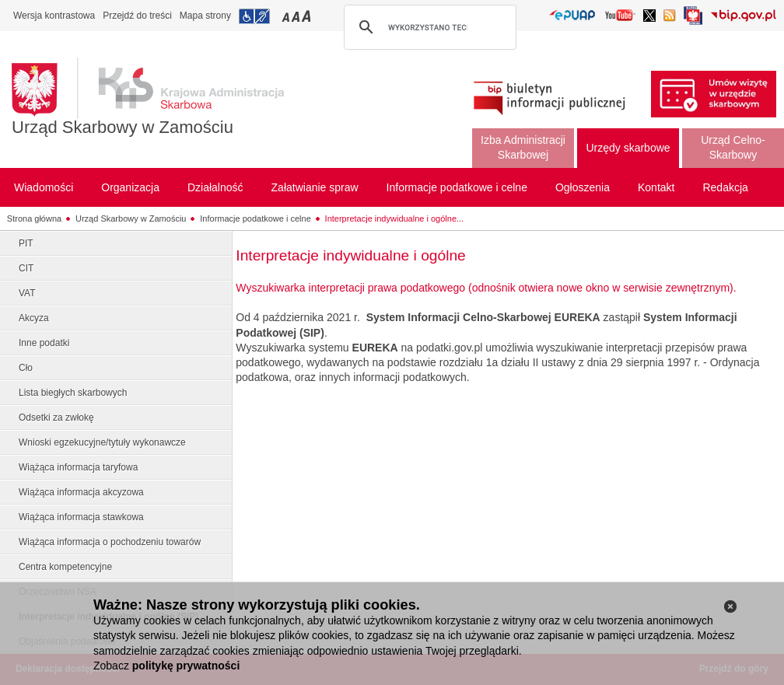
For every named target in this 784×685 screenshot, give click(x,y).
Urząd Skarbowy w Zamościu (122, 127)
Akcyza (34, 318)
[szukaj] (428, 27)
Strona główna (34, 218)
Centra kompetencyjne (65, 567)
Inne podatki (44, 343)
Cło (26, 368)
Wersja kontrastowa (54, 16)
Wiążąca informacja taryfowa (78, 467)
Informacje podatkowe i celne (255, 218)
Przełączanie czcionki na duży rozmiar (308, 16)
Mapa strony (205, 16)
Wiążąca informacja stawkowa (81, 517)
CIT (26, 268)
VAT (27, 293)
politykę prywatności (186, 666)
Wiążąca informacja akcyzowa (81, 492)
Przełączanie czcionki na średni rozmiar (297, 16)
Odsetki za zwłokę (56, 418)
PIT (26, 243)
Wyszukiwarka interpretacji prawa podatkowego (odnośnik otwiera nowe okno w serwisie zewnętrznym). (486, 288)
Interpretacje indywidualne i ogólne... (395, 218)
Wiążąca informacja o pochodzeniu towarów (110, 542)
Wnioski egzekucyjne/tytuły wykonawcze (102, 442)
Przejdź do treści (137, 16)
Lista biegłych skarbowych (73, 393)
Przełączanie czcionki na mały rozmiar (287, 16)
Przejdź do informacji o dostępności (254, 16)
